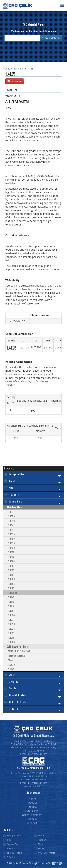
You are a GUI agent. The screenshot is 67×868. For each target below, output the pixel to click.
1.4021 (11, 633)
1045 (11, 660)
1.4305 (11, 584)
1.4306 (11, 579)
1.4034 (11, 615)
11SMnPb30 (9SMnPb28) (20, 651)
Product (7, 69)
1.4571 (11, 512)
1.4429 (11, 548)
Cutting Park (32, 811)
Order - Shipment (32, 815)
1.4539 (11, 534)
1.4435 (11, 543)
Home (32, 799)
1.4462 (11, 539)
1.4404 (11, 561)
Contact (32, 819)
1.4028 (11, 624)
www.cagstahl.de (32, 786)
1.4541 (11, 530)
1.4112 (11, 601)
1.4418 (11, 552)
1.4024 (11, 628)
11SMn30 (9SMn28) (17, 656)
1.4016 (11, 637)
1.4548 (11, 521)
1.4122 (11, 597)
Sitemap (32, 823)
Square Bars (19, 69)
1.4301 (11, 588)
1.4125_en (13, 593)
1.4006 (11, 642)
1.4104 (11, 606)
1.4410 (11, 557)
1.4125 (30, 69)
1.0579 (11, 665)
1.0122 (11, 669)
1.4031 (11, 619)
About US (32, 803)
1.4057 (11, 610)
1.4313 (11, 570)
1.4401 (11, 566)
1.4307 (11, 575)
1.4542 (11, 525)
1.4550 (11, 516)
